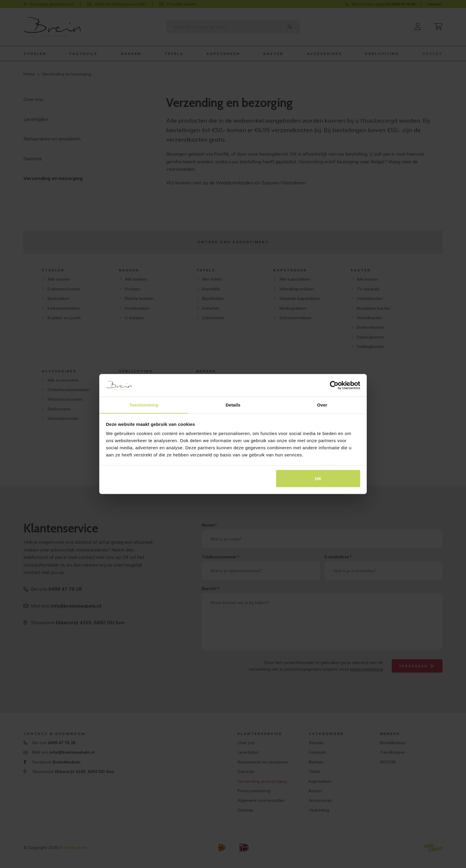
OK (318, 479)
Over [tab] (322, 405)
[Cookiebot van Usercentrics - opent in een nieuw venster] (334, 385)
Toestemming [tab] (144, 405)
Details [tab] (233, 405)
